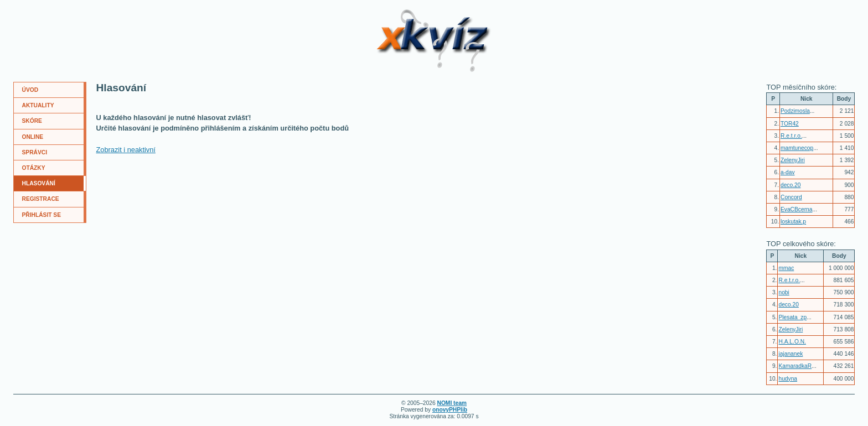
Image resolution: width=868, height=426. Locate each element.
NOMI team (452, 403)
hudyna (788, 379)
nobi (784, 292)
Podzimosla (795, 111)
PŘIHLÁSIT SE (42, 215)
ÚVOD (30, 90)
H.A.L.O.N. (792, 342)
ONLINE (33, 137)
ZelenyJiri (793, 160)
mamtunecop (797, 148)
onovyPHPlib (450, 410)
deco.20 (790, 185)
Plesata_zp (792, 317)
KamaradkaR (795, 366)
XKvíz (396, 13)
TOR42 (790, 124)
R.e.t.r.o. (791, 136)
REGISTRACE (41, 199)
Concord (791, 197)
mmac (786, 268)
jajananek (790, 354)
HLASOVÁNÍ (39, 183)
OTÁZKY (34, 168)
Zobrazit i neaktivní (126, 150)
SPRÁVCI (35, 152)
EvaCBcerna (796, 209)
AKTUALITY (38, 105)
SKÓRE (32, 121)
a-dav (788, 172)
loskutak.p (793, 222)
